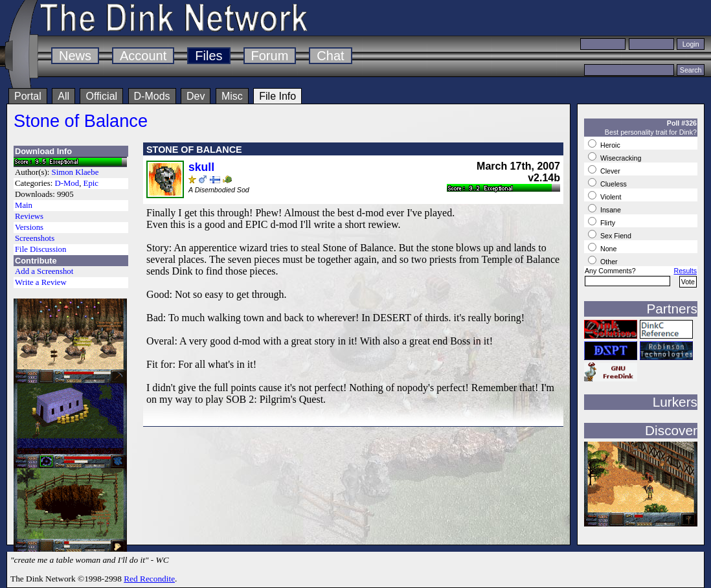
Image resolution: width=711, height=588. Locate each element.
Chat (330, 56)
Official (101, 96)
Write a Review (41, 282)
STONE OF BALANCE (194, 150)
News (75, 56)
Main (24, 205)
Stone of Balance (81, 121)
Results (685, 271)
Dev (196, 96)
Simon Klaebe (75, 172)
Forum (270, 56)
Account (143, 56)
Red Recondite (149, 579)
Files (209, 56)
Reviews (29, 216)
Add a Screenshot (44, 271)
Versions (29, 227)
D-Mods (152, 96)
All (63, 96)
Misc (232, 96)
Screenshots (35, 238)
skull (201, 167)
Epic (91, 183)
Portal (28, 96)
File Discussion (40, 249)
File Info (277, 96)
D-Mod (67, 183)
